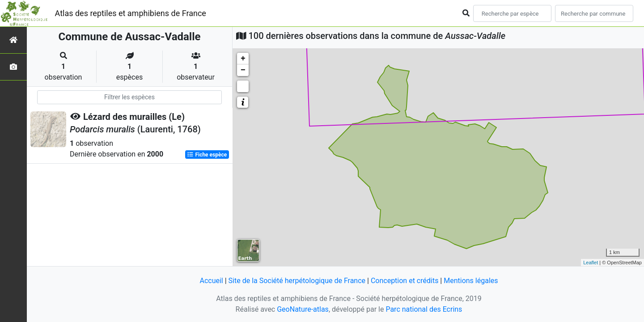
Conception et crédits (405, 281)
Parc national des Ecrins (424, 309)
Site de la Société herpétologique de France (297, 281)
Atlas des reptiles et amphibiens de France (131, 13)
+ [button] (243, 59)
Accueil (211, 281)
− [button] (243, 70)
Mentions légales (471, 281)
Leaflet (591, 263)
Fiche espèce (207, 155)
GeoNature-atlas (303, 309)
